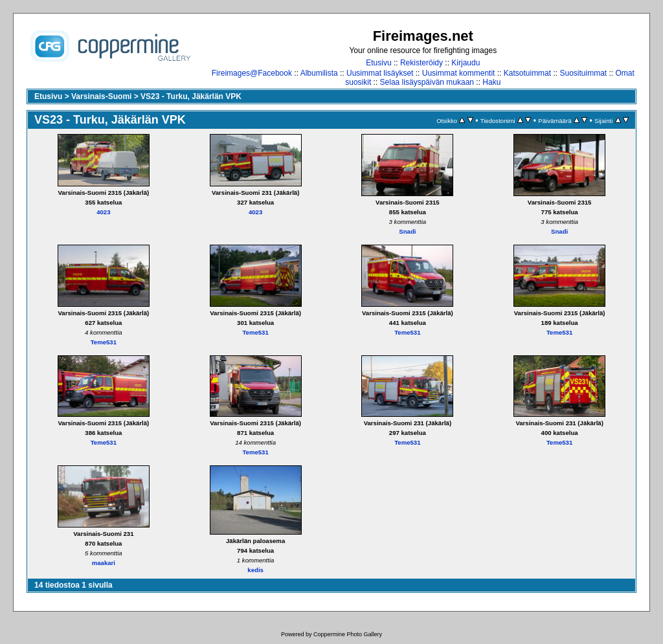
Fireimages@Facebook (252, 73)
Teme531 (104, 342)
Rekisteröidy (421, 63)
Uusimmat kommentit (459, 73)
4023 (103, 212)
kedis (255, 570)
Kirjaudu (466, 63)
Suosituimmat (583, 73)
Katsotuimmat (527, 73)
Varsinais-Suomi (101, 96)
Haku (491, 82)
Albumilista (319, 73)
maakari (104, 563)
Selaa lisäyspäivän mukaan (427, 82)
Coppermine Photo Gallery (348, 634)
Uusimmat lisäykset (380, 73)
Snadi (407, 231)
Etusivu (378, 63)
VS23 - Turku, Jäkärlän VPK (191, 96)
